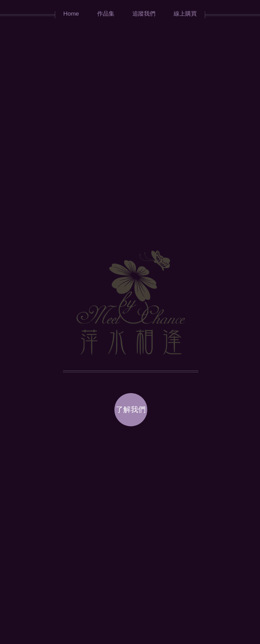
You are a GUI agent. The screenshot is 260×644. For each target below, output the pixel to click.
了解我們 (131, 410)
